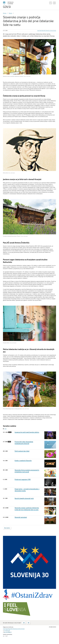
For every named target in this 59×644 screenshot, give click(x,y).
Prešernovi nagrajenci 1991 (23, 479)
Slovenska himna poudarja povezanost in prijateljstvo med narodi (27, 471)
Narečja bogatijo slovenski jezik (24, 498)
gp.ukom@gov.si (8, 632)
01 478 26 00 (7, 630)
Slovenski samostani (21, 517)
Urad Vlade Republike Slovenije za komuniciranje (47, 31)
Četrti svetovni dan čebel (22, 451)
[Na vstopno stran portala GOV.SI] (10, 5)
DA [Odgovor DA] (24, 623)
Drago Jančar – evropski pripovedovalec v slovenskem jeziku (27, 490)
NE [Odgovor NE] (29, 623)
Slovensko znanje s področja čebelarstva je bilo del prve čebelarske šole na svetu (27, 509)
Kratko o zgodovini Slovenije (23, 461)
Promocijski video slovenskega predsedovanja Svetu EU (24, 443)
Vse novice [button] (7, 528)
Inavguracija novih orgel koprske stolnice (27, 432)
